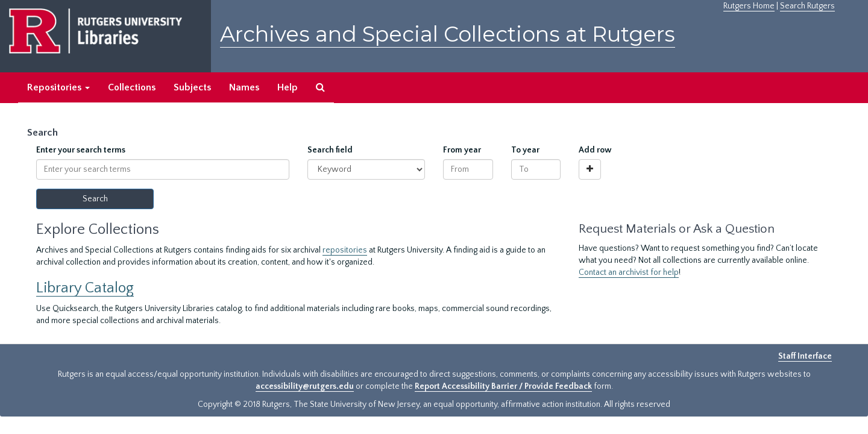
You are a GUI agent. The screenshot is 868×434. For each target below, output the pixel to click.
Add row (595, 150)
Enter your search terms (81, 150)
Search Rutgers (807, 6)
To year (525, 150)
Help (288, 87)
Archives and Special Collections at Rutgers (448, 34)
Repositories (58, 87)
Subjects (192, 87)
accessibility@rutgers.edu (305, 386)
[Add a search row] (590, 169)
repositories (345, 250)
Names (244, 87)
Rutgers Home (749, 6)
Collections (132, 87)
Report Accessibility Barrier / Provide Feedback (503, 386)
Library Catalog (85, 288)
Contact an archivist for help (629, 272)
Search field (330, 150)
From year (462, 150)
